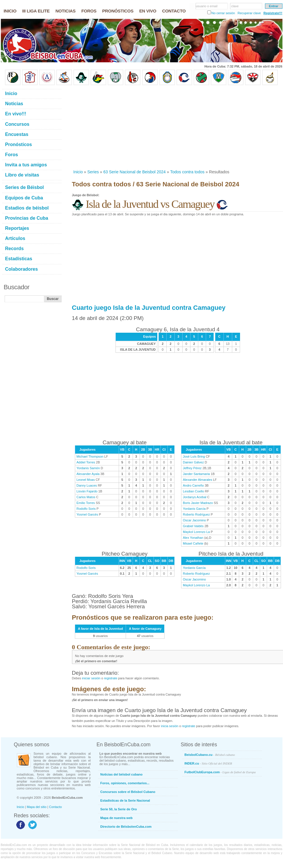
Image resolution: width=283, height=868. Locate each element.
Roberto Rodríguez (196, 514)
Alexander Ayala (88, 474)
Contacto (55, 807)
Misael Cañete (193, 543)
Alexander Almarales (198, 480)
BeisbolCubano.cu (210, 755)
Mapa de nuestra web (117, 818)
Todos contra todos (187, 172)
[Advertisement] (142, 127)
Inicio (78, 172)
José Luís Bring (194, 456)
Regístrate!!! (273, 13)
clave (235, 6)
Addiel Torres (86, 462)
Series (93, 172)
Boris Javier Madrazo (198, 503)
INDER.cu (208, 763)
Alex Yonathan (193, 538)
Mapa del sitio (37, 807)
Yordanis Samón (88, 468)
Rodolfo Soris (86, 509)
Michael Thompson (90, 456)
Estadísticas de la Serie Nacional (125, 800)
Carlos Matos (86, 497)
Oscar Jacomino (194, 520)
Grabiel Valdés (193, 526)
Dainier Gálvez (193, 462)
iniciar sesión (91, 678)
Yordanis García (194, 509)
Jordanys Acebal (195, 497)
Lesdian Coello (193, 491)
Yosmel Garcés (87, 514)
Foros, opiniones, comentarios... (125, 783)
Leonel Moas (86, 480)
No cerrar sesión (223, 13)
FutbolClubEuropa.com (220, 772)
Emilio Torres (86, 503)
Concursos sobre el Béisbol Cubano (128, 792)
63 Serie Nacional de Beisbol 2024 (135, 172)
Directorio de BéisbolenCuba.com (126, 827)
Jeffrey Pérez (192, 468)
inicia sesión (170, 726)
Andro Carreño (193, 485)
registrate (111, 678)
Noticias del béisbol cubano (121, 774)
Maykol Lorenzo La (196, 532)
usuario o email (207, 6)
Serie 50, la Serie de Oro (119, 809)
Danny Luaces (87, 485)
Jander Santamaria (196, 474)
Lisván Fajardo (87, 491)
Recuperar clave (249, 13)
